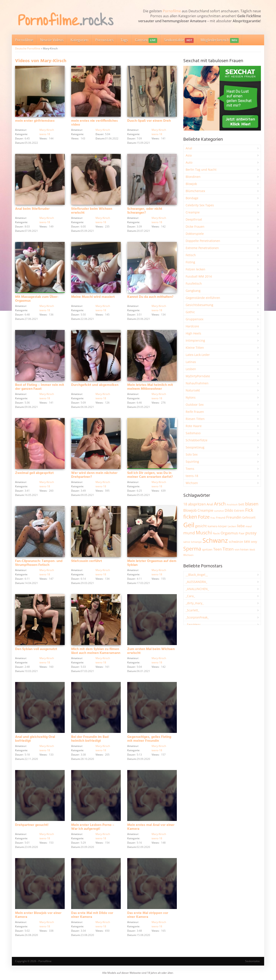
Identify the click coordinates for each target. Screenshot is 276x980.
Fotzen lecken (195, 269)
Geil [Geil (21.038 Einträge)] (189, 525)
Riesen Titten (195, 419)
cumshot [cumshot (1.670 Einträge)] (219, 511)
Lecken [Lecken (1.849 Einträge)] (232, 526)
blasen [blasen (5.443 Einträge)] (252, 504)
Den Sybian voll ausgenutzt (36, 649)
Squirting (192, 462)
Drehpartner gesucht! (32, 825)
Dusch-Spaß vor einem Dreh (149, 121)
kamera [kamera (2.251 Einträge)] (212, 526)
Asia (189, 155)
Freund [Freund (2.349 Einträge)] (221, 518)
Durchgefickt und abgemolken (95, 385)
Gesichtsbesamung (199, 305)
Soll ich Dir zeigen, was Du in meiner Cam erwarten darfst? (150, 475)
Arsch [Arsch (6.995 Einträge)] (220, 504)
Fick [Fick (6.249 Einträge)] (249, 510)
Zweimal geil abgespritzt (34, 473)
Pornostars (104, 40)
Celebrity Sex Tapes (200, 205)
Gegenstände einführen (203, 298)
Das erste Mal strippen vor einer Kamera (148, 915)
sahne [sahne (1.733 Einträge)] (187, 542)
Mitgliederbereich (220, 40)
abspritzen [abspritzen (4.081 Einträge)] (197, 504)
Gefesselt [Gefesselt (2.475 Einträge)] (249, 517)
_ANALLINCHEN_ (197, 589)
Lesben (191, 369)
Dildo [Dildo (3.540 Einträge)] (229, 510)
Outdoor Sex (195, 405)
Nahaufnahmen (197, 383)
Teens (190, 469)
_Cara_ (190, 596)
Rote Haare (194, 426)
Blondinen (193, 177)
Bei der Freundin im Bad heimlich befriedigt (90, 739)
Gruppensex (194, 319)
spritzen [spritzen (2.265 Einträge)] (207, 549)
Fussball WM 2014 (199, 276)
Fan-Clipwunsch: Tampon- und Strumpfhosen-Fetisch (39, 563)
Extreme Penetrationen (202, 248)
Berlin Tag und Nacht (201, 170)
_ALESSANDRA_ (196, 582)
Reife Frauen (195, 412)
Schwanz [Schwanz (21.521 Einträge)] (215, 540)
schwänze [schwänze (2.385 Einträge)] (236, 542)
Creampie (193, 212)
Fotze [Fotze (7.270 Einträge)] (204, 517)
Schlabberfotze (197, 440)
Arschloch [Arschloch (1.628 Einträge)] (232, 505)
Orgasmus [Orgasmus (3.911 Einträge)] (229, 533)
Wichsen (192, 483)
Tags (124, 40)
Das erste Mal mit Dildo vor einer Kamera (92, 915)
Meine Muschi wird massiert (93, 297)
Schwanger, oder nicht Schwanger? (145, 211)
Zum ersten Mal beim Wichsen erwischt (151, 651)
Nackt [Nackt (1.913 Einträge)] (216, 533)
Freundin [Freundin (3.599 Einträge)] (234, 517)
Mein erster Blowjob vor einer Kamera (38, 915)
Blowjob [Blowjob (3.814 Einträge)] (190, 510)
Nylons (191, 397)
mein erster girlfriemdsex (35, 121)
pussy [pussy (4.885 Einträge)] (251, 533)
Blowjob (191, 184)
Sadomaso (193, 433)
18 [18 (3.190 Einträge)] (185, 504)
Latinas (191, 362)
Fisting (190, 262)
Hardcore (192, 326)
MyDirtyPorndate (198, 376)
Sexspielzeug (195, 447)
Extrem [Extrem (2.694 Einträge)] (239, 511)
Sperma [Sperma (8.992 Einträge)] (192, 549)
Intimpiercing (195, 340)
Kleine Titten (195, 348)
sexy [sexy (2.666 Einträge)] (254, 542)
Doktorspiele (195, 234)
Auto (189, 162)
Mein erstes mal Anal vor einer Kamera (151, 827)
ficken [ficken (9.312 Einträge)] (190, 517)
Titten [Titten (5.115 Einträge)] (228, 549)
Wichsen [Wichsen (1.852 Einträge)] (188, 555)
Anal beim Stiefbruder (32, 209)
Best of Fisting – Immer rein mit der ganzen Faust (40, 387)
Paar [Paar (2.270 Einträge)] (242, 533)
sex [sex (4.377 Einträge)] (247, 541)
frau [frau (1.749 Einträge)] (213, 518)
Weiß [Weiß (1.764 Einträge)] (252, 550)
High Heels (193, 333)
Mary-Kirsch (47, 130)
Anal (189, 148)
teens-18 (45, 134)
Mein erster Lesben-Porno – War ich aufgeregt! (93, 827)
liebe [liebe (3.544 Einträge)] (241, 526)
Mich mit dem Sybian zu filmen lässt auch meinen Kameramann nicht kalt (96, 653)
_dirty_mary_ (195, 603)
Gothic (190, 312)
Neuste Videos (52, 40)
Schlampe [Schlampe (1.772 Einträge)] (196, 542)
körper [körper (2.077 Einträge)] (223, 526)
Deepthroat (194, 219)
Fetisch (191, 255)
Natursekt (193, 390)
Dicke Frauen (195, 226)
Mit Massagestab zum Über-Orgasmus (37, 299)
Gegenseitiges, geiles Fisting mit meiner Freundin (149, 739)
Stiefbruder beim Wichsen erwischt (92, 211)
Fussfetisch (194, 283)
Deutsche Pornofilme (28, 48)
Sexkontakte (179, 40)
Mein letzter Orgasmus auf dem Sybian (152, 563)
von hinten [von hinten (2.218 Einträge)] (242, 549)
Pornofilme (172, 11)
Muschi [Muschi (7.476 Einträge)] (204, 533)
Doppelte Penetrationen (203, 241)
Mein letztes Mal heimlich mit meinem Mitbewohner (150, 387)
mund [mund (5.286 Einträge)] (189, 533)
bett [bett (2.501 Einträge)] (241, 504)
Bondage (192, 198)
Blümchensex (195, 191)
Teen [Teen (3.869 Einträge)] (217, 549)
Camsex (146, 40)
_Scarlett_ (192, 610)
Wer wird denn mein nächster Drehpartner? (94, 475)
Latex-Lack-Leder (198, 355)
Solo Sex (192, 454)
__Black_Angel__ (197, 575)
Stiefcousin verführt (87, 561)
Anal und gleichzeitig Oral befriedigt (35, 739)
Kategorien (79, 40)
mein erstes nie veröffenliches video (94, 123)
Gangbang (193, 291)
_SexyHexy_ (194, 624)
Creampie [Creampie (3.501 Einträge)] (205, 510)
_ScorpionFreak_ (197, 617)
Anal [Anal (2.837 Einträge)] (210, 504)
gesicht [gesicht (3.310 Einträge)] (201, 526)
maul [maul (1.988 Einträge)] (249, 526)
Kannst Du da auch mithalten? (150, 297)
